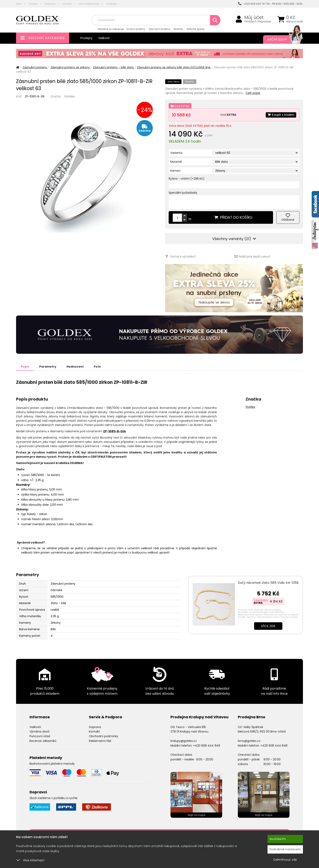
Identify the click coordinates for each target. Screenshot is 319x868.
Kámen (175, 171)
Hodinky (178, 29)
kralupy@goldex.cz (184, 741)
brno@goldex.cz (249, 741)
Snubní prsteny (136, 29)
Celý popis (253, 93)
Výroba (67, 4)
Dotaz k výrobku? (180, 256)
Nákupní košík (295, 22)
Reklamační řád (100, 741)
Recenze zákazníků (43, 741)
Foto (102, 366)
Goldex (70, 96)
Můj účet (254, 17)
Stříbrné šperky (196, 29)
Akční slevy (281, 39)
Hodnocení (79, 366)
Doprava (50, 4)
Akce (19, 4)
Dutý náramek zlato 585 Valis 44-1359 (268, 582)
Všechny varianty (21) (234, 239)
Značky (33, 4)
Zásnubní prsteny (159, 29)
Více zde (268, 626)
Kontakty (112, 4)
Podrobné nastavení (285, 849)
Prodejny (86, 38)
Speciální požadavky (183, 193)
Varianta (176, 153)
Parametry (50, 366)
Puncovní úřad (40, 736)
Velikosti (104, 38)
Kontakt (94, 731)
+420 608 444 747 (252, 4)
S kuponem (261, 600)
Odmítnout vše (285, 860)
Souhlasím (278, 839)
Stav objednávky (89, 4)
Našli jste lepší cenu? (252, 256)
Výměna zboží (39, 731)
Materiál (176, 162)
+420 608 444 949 (207, 745)
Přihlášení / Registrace (258, 22)
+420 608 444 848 (274, 745)
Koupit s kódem (281, 115)
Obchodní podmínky (104, 736)
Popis (26, 366)
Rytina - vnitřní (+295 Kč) (187, 179)
